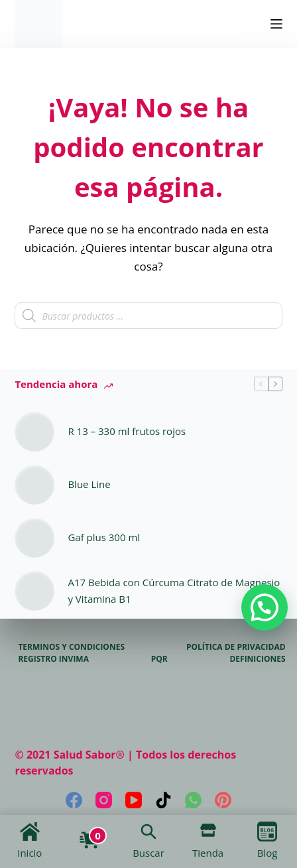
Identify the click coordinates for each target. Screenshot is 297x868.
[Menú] (276, 24)
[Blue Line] (34, 485)
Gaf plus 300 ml (104, 537)
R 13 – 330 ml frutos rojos (127, 431)
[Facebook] (74, 800)
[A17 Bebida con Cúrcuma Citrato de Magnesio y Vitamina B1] (34, 591)
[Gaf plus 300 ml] (34, 538)
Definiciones (257, 659)
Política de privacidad (236, 647)
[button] (265, 607)
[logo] (38, 24)
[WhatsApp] (193, 800)
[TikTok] (163, 800)
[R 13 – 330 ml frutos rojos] (34, 432)
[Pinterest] (223, 800)
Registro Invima (53, 659)
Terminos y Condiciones (71, 647)
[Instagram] (104, 800)
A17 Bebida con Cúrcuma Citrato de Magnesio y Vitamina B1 (174, 590)
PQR (159, 659)
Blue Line (89, 484)
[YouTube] (134, 800)
